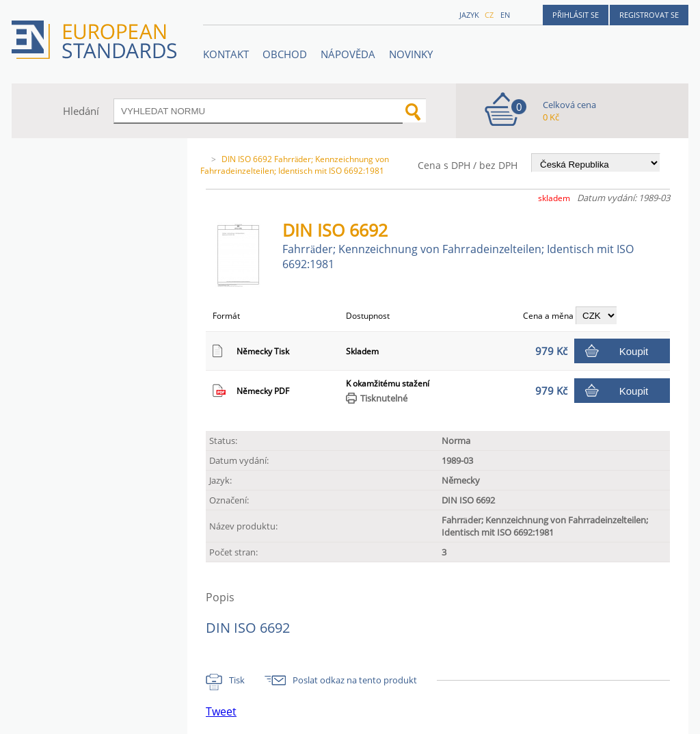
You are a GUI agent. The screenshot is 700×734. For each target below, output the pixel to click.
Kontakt (226, 54)
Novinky (411, 54)
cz (489, 15)
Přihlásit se (576, 15)
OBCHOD (285, 54)
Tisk (237, 680)
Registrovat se (649, 15)
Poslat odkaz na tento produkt (355, 680)
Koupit (634, 351)
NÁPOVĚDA (348, 54)
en (505, 15)
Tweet (221, 711)
